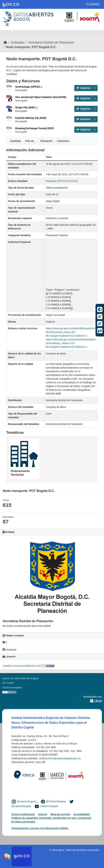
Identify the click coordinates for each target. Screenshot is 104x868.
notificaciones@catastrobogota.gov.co (60, 758)
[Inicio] (5, 42)
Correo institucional (23, 814)
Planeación (46, 141)
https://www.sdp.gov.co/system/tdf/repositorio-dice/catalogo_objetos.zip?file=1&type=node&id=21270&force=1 (71, 343)
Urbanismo (63, 141)
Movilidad (15, 141)
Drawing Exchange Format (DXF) (34, 128)
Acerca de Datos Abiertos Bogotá (20, 678)
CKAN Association (12, 688)
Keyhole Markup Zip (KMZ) (31, 118)
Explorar (84, 88)
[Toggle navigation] (7, 25)
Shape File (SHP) (26, 108)
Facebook (9, 650)
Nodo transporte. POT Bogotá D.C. (31, 47)
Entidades (18, 42)
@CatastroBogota (56, 801)
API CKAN (8, 683)
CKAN (93, 701)
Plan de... (31, 141)
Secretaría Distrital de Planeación (51, 42)
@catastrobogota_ (27, 801)
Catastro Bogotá (49, 806)
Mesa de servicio (60, 814)
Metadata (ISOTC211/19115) (62, 181)
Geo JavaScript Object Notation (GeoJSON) (41, 97)
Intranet (43, 814)
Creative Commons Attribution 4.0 (21, 666)
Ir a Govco (93, 4)
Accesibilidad (82, 814)
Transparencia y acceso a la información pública (40, 828)
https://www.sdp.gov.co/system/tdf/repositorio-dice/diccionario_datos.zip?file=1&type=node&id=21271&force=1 (71, 332)
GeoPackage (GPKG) (29, 87)
